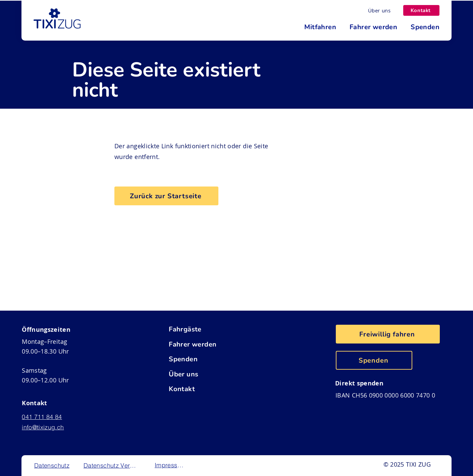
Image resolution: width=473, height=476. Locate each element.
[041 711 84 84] (48, 417)
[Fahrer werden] (213, 344)
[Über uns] (379, 10)
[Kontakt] (421, 10)
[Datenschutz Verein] (111, 465)
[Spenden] (213, 359)
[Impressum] (170, 465)
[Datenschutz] (52, 465)
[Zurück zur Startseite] (166, 196)
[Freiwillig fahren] (388, 334)
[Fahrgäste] (213, 329)
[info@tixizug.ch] (48, 427)
